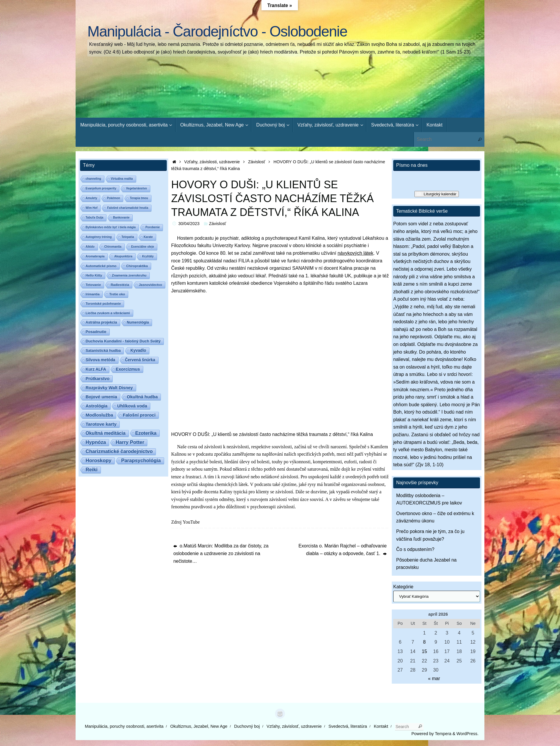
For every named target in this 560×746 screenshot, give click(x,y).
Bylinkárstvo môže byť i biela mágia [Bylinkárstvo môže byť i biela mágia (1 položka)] (111, 227)
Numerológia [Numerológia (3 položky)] (138, 322)
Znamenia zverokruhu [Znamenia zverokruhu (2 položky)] (129, 275)
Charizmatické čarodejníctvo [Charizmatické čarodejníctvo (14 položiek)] (119, 451)
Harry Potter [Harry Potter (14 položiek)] (130, 442)
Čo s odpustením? (415, 549)
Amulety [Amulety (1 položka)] (91, 198)
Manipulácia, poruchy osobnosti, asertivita (124, 726)
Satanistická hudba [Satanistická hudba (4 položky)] (103, 350)
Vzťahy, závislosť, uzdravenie (294, 726)
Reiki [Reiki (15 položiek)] (92, 470)
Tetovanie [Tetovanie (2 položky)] (93, 285)
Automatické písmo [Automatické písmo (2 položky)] (101, 266)
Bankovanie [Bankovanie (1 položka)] (121, 218)
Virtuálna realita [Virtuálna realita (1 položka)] (122, 179)
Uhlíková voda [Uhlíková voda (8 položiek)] (132, 406)
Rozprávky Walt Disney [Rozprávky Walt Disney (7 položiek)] (109, 388)
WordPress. (467, 734)
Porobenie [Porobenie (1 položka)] (152, 227)
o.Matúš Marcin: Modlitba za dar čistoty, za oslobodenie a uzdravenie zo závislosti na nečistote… (221, 553)
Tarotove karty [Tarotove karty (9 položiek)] (101, 424)
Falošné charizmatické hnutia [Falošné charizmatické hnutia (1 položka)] (128, 208)
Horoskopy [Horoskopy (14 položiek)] (99, 461)
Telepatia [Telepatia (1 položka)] (128, 237)
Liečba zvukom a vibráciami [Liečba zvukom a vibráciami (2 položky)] (108, 313)
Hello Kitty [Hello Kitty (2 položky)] (94, 275)
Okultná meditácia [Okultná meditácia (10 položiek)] (106, 433)
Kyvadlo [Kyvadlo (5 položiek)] (138, 350)
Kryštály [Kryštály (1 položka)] (148, 256)
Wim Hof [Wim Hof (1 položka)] (91, 208)
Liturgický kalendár (440, 194)
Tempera (443, 734)
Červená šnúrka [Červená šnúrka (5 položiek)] (140, 360)
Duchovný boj (247, 726)
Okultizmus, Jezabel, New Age (199, 726)
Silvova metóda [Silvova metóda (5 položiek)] (100, 360)
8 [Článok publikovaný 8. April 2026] (424, 642)
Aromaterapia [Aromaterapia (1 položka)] (95, 256)
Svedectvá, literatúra (348, 726)
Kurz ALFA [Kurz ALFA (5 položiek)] (96, 369)
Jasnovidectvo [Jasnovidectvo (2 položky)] (150, 285)
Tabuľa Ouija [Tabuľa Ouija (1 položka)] (94, 218)
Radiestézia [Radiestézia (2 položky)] (120, 285)
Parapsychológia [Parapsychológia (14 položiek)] (141, 461)
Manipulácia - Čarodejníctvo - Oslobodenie (217, 32)
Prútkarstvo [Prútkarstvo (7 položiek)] (97, 379)
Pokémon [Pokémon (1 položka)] (113, 198)
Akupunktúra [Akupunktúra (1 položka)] (123, 256)
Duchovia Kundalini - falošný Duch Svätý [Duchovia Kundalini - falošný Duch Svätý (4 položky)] (123, 341)
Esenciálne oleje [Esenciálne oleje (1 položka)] (143, 247)
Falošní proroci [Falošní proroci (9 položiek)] (139, 415)
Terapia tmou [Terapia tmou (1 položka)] (139, 198)
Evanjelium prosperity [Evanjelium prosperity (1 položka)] (101, 188)
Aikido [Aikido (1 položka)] (90, 247)
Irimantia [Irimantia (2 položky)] (92, 294)
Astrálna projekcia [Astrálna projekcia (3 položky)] (101, 322)
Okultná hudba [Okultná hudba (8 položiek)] (142, 397)
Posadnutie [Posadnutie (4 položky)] (96, 332)
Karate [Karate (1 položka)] (148, 237)
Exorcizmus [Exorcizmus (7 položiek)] (128, 369)
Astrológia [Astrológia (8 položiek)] (96, 406)
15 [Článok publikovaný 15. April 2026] (424, 651)
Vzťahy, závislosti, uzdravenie (212, 162)
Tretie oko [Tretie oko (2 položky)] (117, 294)
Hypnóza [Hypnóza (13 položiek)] (96, 442)
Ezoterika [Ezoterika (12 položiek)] (146, 433)
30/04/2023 (189, 224)
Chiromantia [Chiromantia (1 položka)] (113, 247)
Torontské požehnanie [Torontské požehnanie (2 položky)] (103, 304)
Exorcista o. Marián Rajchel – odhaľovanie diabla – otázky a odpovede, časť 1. (343, 550)
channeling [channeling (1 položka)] (93, 179)
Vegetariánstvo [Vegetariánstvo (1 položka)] (136, 188)
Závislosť (257, 162)
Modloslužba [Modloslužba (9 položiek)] (99, 415)
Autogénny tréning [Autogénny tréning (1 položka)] (99, 237)
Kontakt (381, 726)
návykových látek (356, 253)
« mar (434, 678)
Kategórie (403, 587)
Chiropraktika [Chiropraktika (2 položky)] (137, 266)
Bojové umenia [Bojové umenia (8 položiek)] (101, 397)
